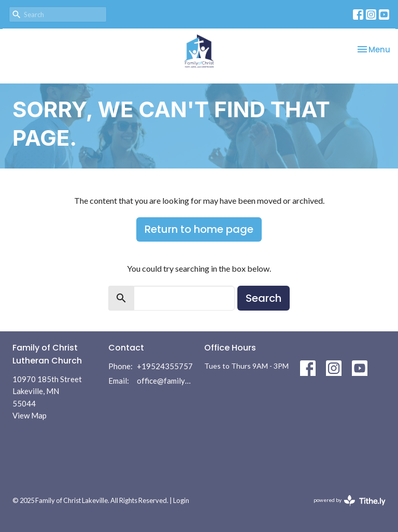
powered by (350, 501)
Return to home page (199, 229)
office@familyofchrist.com (165, 381)
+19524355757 (165, 366)
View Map (30, 415)
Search (264, 298)
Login (181, 500)
